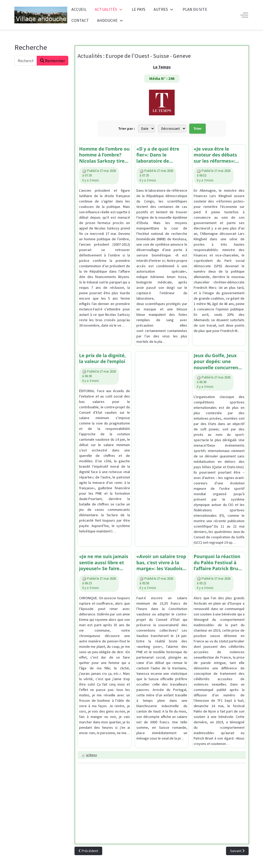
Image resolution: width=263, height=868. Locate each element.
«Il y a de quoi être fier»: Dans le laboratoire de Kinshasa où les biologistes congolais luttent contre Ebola (161, 155)
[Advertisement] (162, 430)
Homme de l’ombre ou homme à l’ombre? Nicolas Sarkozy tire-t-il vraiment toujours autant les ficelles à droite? (104, 155)
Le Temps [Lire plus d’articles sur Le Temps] (91, 755)
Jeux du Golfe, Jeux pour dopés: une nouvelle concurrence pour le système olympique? (218, 362)
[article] (105, 245)
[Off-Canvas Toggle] (244, 15)
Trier (198, 128)
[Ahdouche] (41, 15)
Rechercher (53, 61)
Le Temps (162, 67)
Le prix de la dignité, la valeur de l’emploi (102, 358)
